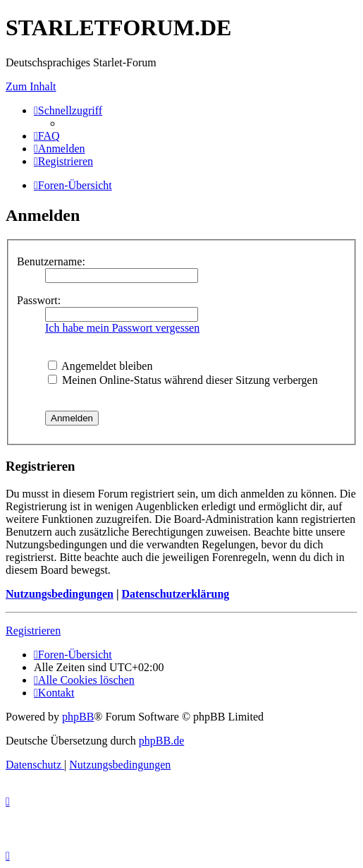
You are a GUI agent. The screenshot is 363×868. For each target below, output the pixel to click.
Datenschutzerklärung (175, 594)
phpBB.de (161, 741)
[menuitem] (47, 136)
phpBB (78, 717)
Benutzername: (51, 261)
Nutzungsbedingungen (60, 594)
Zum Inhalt (31, 86)
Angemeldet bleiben (100, 366)
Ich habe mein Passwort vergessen (122, 328)
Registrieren (33, 631)
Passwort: (39, 300)
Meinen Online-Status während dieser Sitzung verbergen (183, 380)
